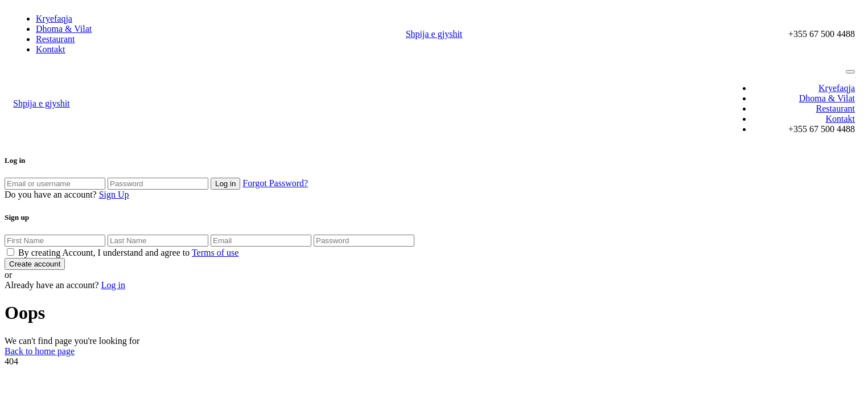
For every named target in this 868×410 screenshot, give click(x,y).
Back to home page (40, 351)
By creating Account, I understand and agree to (128, 253)
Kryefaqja (54, 19)
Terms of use (215, 253)
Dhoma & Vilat (64, 29)
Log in (113, 285)
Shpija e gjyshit (434, 34)
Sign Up (114, 194)
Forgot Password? (275, 183)
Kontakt (51, 49)
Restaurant (55, 39)
